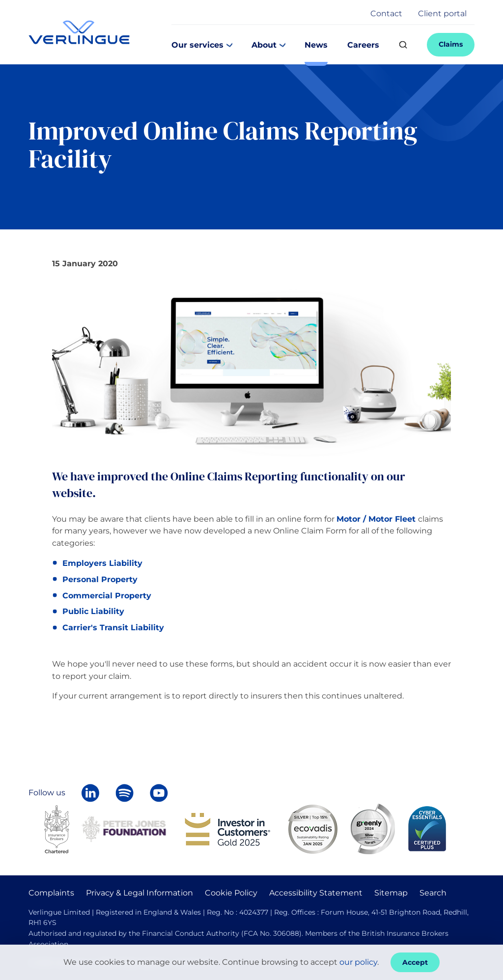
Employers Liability (102, 563)
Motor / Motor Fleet (376, 519)
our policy (358, 962)
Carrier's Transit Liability (113, 628)
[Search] (403, 45)
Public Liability (93, 611)
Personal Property (100, 579)
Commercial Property (107, 596)
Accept (415, 962)
